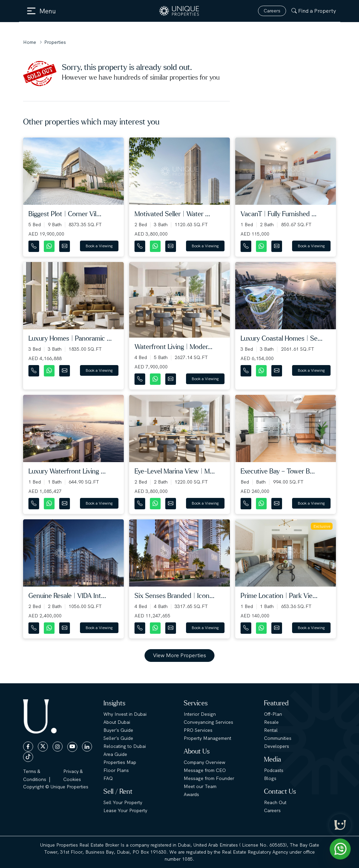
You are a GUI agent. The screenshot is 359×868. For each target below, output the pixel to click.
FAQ (108, 778)
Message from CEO (205, 770)
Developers (277, 746)
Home (30, 42)
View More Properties (179, 655)
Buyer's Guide (118, 730)
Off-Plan (273, 714)
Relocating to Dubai (125, 746)
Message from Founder (209, 778)
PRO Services (198, 730)
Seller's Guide (118, 738)
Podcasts (274, 770)
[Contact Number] (34, 245)
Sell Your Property (123, 802)
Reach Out (275, 802)
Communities (278, 738)
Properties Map (120, 762)
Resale (271, 722)
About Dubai (117, 722)
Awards (191, 794)
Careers (272, 11)
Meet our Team (200, 786)
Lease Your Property (125, 810)
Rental (271, 730)
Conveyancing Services (208, 722)
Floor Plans (116, 770)
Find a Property (314, 11)
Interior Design (200, 714)
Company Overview (204, 762)
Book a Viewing (99, 246)
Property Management (207, 738)
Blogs (270, 778)
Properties (55, 42)
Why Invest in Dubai (125, 714)
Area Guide (115, 754)
